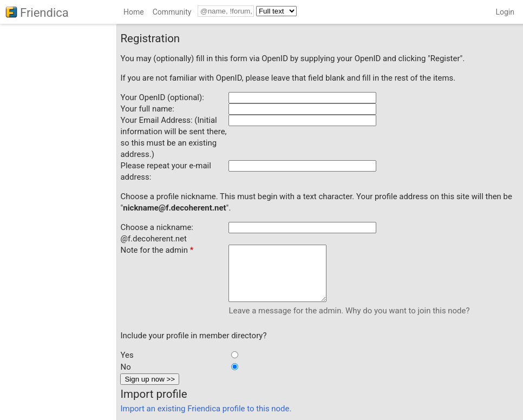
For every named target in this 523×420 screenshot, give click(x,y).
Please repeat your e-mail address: (165, 171)
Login (505, 12)
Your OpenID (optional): (162, 97)
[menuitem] (134, 14)
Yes (127, 355)
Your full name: (147, 109)
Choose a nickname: (156, 227)
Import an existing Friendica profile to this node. (206, 409)
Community (172, 12)
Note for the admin (157, 250)
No (125, 367)
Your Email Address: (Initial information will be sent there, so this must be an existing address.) (173, 137)
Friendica (44, 13)
